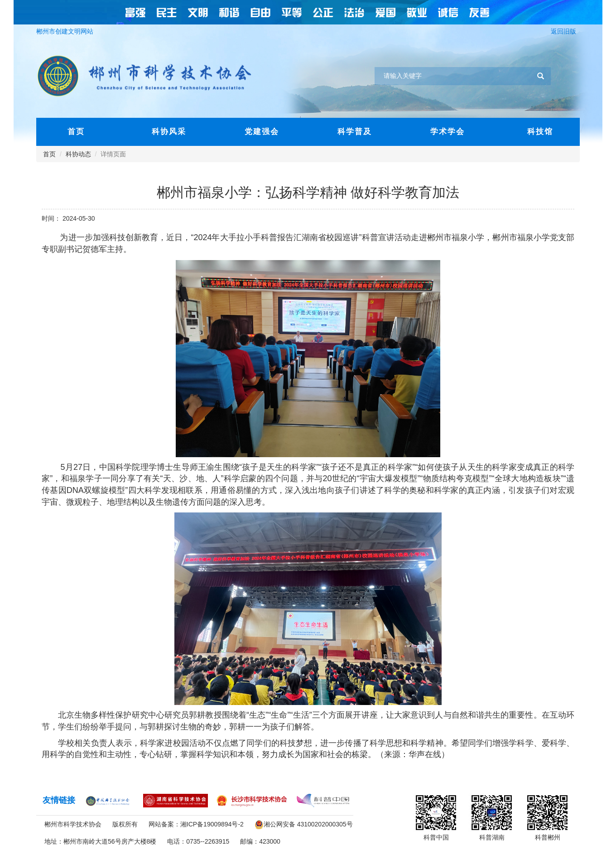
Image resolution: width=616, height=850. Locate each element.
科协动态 (78, 154)
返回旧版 (565, 31)
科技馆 (540, 132)
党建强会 (262, 132)
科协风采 (169, 132)
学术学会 (448, 132)
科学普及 (355, 132)
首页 (76, 132)
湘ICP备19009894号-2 (212, 824)
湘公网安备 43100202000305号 (308, 824)
